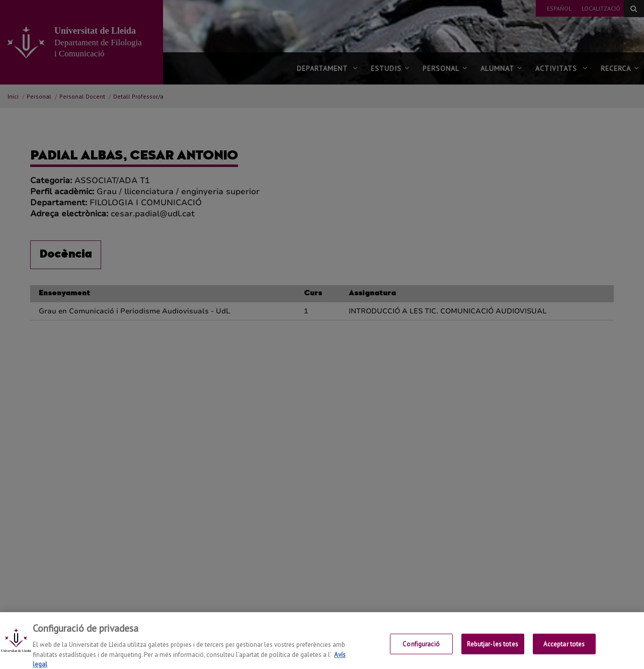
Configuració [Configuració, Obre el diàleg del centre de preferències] (421, 650)
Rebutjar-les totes (492, 650)
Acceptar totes (564, 650)
